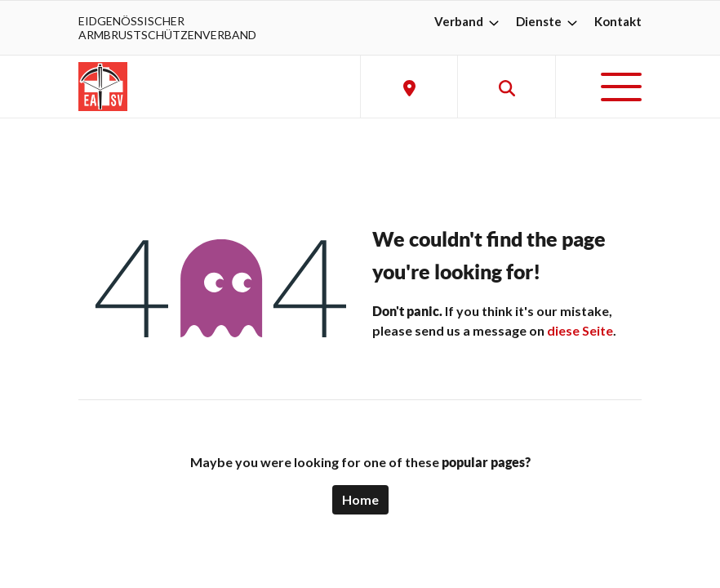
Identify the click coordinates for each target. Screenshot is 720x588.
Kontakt (618, 21)
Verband (469, 21)
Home (360, 499)
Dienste (549, 21)
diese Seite (580, 330)
